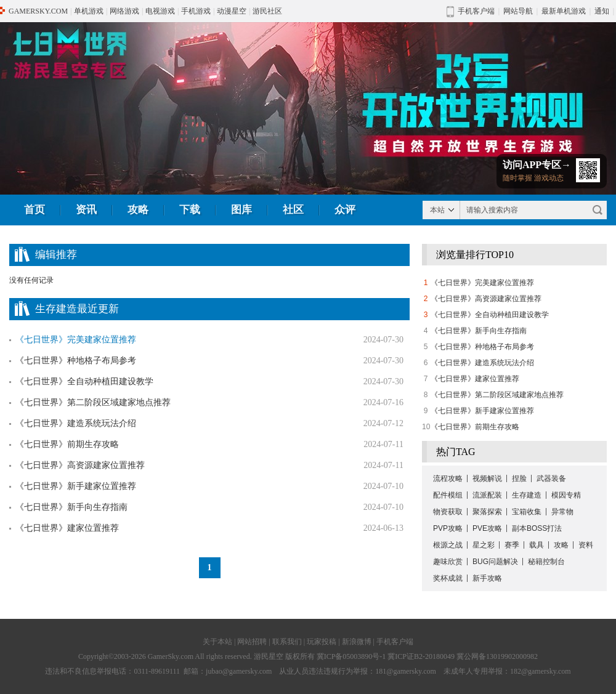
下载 (190, 210)
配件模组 (448, 495)
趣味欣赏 (448, 562)
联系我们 (287, 642)
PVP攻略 (448, 528)
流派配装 (487, 495)
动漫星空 (232, 11)
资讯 (86, 210)
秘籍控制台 (546, 562)
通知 (602, 11)
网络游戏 (124, 11)
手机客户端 (395, 642)
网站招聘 (252, 642)
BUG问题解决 (495, 562)
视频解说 (487, 478)
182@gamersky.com (541, 671)
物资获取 (448, 512)
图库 (241, 210)
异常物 (562, 512)
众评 (345, 210)
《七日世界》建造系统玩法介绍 (76, 423)
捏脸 (519, 478)
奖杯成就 (448, 578)
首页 (34, 210)
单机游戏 (89, 11)
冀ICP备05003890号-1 (351, 656)
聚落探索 (487, 512)
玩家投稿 (322, 642)
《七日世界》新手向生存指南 (71, 507)
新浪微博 (357, 642)
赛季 (512, 545)
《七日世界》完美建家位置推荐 (482, 283)
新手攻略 (487, 578)
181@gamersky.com (406, 671)
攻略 (138, 210)
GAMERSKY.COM (38, 11)
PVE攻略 (487, 528)
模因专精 (566, 495)
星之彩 (484, 545)
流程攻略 (448, 478)
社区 (293, 210)
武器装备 (551, 478)
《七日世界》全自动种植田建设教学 (84, 381)
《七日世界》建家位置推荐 (67, 528)
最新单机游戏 (564, 11)
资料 (586, 545)
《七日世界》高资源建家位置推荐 (80, 465)
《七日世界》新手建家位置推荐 (76, 486)
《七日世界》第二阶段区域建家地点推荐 (93, 402)
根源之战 (448, 545)
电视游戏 (160, 11)
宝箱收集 (527, 512)
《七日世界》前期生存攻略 (67, 444)
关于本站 (217, 642)
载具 (537, 545)
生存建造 (527, 495)
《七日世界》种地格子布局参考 (76, 361)
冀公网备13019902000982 (497, 656)
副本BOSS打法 (537, 528)
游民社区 (267, 11)
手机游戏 (196, 11)
